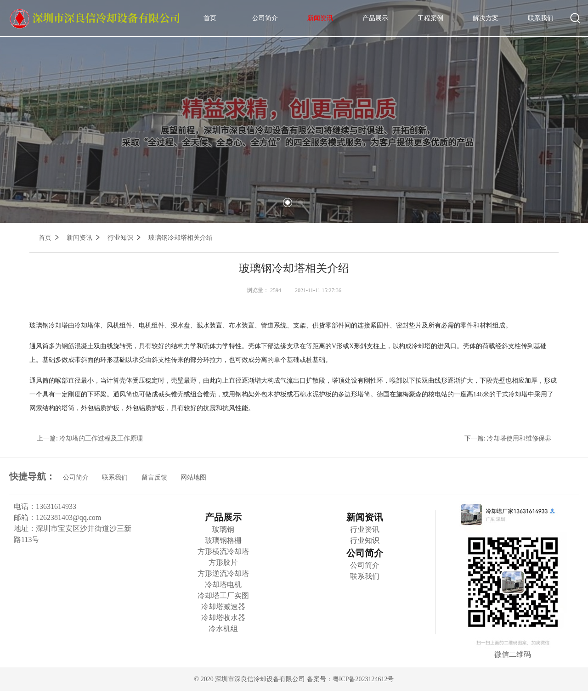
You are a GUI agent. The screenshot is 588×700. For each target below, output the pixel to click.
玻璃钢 (223, 529)
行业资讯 (365, 529)
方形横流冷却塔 (223, 551)
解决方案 (486, 18)
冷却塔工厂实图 (223, 596)
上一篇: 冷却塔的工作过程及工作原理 (90, 438)
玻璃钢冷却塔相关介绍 (181, 238)
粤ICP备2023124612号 (363, 679)
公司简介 (265, 18)
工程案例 (430, 18)
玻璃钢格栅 (223, 540)
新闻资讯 (320, 18)
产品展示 (375, 18)
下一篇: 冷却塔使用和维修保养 (508, 438)
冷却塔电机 (223, 584)
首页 (210, 18)
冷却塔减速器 (223, 607)
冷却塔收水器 (223, 618)
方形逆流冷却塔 (223, 573)
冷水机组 (223, 629)
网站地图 (193, 477)
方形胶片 (223, 562)
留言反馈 (154, 477)
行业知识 (125, 238)
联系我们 (541, 18)
